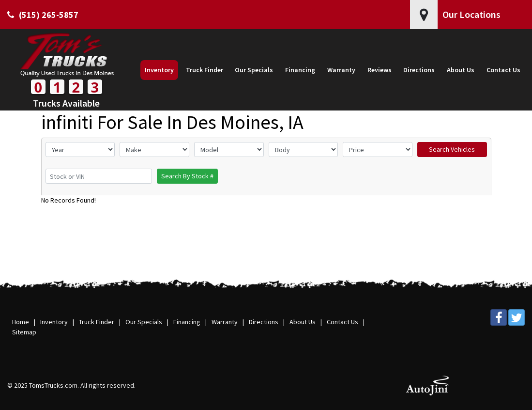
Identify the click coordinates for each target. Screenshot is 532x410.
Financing (187, 322)
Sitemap (24, 332)
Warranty (225, 322)
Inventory (54, 322)
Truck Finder (97, 322)
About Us (303, 322)
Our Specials (144, 322)
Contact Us (342, 322)
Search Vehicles (452, 149)
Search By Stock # (187, 176)
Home (21, 322)
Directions (264, 322)
